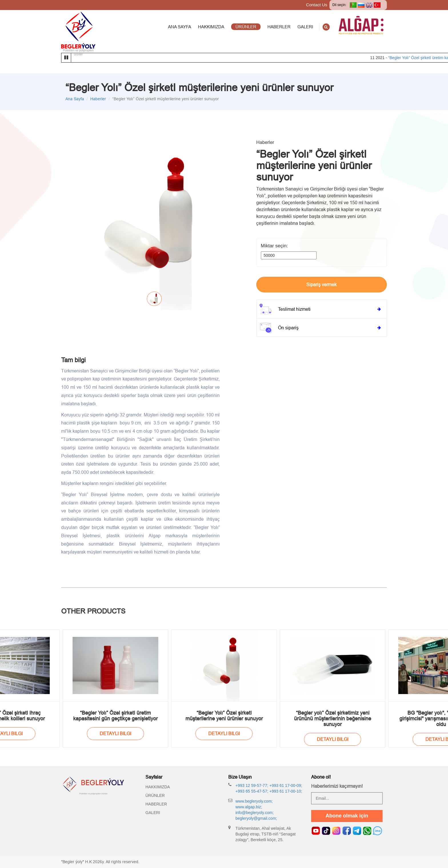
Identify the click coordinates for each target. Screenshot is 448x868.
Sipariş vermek (321, 284)
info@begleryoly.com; (255, 813)
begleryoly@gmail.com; (256, 818)
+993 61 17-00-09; (285, 785)
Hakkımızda (158, 787)
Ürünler (155, 795)
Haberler (98, 99)
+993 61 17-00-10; (285, 791)
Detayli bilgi (115, 733)
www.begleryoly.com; (254, 801)
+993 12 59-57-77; (252, 785)
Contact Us (317, 5)
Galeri (153, 813)
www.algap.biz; (249, 807)
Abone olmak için (347, 816)
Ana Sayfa (75, 99)
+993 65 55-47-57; (252, 791)
